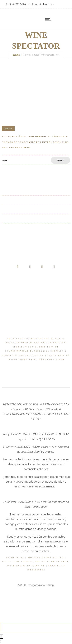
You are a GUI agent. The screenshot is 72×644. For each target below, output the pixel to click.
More (5, 160)
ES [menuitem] (52, 29)
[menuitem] (55, 29)
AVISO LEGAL (15, 558)
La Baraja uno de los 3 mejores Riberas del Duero (29, 200)
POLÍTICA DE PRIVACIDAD (46, 558)
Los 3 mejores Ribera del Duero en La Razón (26, 209)
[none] (55, 29)
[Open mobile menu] (49, 19)
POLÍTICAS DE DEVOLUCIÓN (26, 566)
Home (16, 55)
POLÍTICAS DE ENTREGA (52, 562)
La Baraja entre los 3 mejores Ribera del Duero (27, 191)
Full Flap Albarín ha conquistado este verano (26, 218)
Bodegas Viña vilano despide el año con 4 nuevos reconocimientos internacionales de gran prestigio (35, 142)
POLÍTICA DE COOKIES (18, 562)
